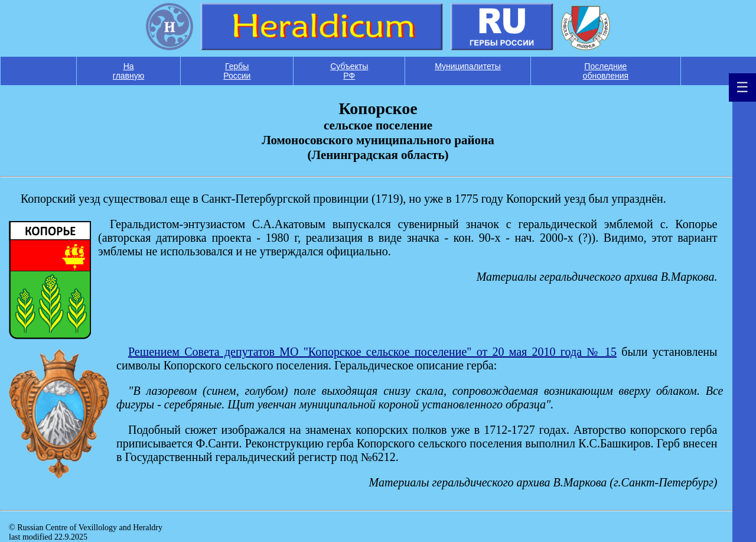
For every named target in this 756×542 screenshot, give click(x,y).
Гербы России (237, 71)
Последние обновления (606, 71)
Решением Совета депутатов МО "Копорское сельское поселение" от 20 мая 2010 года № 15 (372, 352)
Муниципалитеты (468, 66)
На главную (128, 71)
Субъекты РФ (349, 71)
